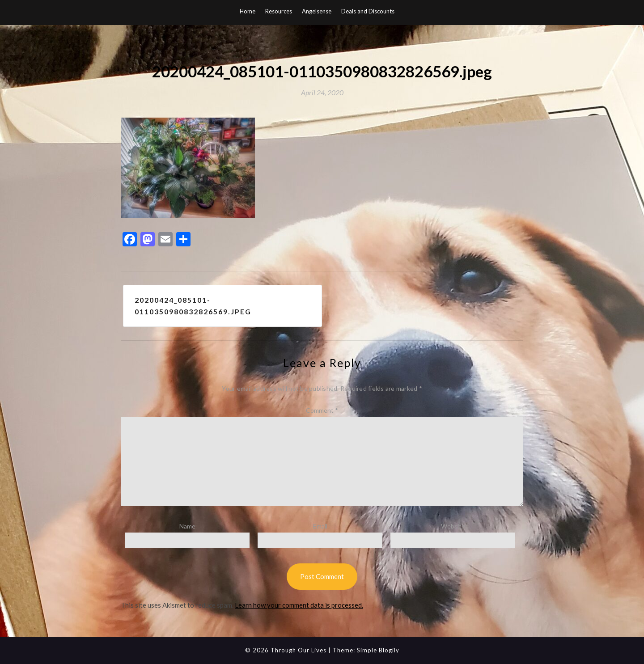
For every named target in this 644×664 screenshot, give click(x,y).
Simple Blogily (378, 650)
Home (248, 11)
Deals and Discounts (368, 11)
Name (187, 526)
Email (320, 526)
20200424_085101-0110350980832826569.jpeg (193, 306)
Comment (322, 410)
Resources (279, 11)
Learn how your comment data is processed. (299, 605)
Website (453, 526)
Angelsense (317, 11)
